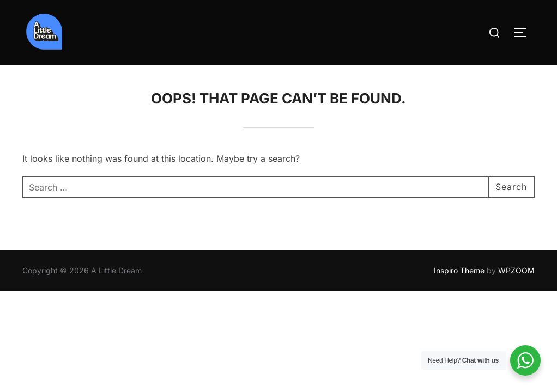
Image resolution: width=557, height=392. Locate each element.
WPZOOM (516, 270)
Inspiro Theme (459, 270)
